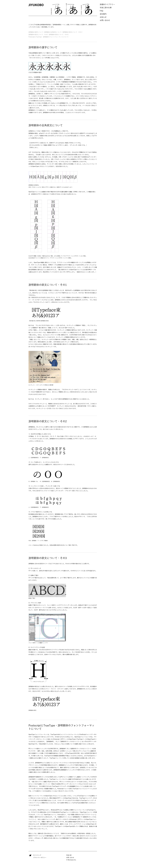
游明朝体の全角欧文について (53, 32)
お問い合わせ (105, 20)
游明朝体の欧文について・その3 (58, 35)
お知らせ (103, 17)
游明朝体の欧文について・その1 (72, 32)
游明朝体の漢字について (36, 32)
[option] (57, 9)
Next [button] (97, 9)
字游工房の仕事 (106, 8)
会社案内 (103, 14)
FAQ (101, 11)
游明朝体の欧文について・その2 (38, 35)
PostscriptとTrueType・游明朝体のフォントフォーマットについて (48, 37)
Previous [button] (47, 9)
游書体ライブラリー (107, 4)
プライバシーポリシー (40, 858)
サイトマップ (37, 855)
